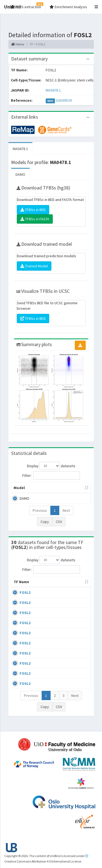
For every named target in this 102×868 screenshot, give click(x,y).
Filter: (51, 475)
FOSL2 (25, 598)
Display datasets (51, 466)
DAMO (20, 174)
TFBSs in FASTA (35, 219)
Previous (40, 510)
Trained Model (34, 266)
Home (18, 44)
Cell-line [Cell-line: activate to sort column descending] (46, 587)
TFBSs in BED (33, 210)
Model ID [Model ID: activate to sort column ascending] (74, 488)
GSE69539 (64, 100)
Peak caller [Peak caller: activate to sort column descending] (46, 488)
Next (66, 510)
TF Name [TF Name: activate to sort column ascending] (19, 584)
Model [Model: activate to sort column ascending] (19, 488)
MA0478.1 (53, 90)
